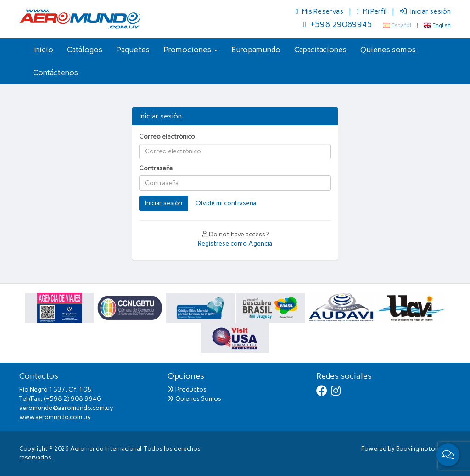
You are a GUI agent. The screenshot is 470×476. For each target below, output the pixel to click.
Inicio (43, 50)
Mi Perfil (372, 11)
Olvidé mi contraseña (226, 203)
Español (397, 25)
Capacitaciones (320, 50)
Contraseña (156, 168)
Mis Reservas (320, 11)
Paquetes (133, 50)
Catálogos (85, 50)
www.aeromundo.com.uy (55, 417)
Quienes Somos (194, 399)
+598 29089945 (338, 24)
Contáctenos (56, 73)
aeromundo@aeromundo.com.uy (66, 408)
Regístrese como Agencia (235, 244)
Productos (187, 389)
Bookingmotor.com (423, 449)
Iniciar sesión (425, 11)
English (437, 25)
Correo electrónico (167, 137)
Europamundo (256, 50)
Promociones (190, 50)
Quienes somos (388, 50)
